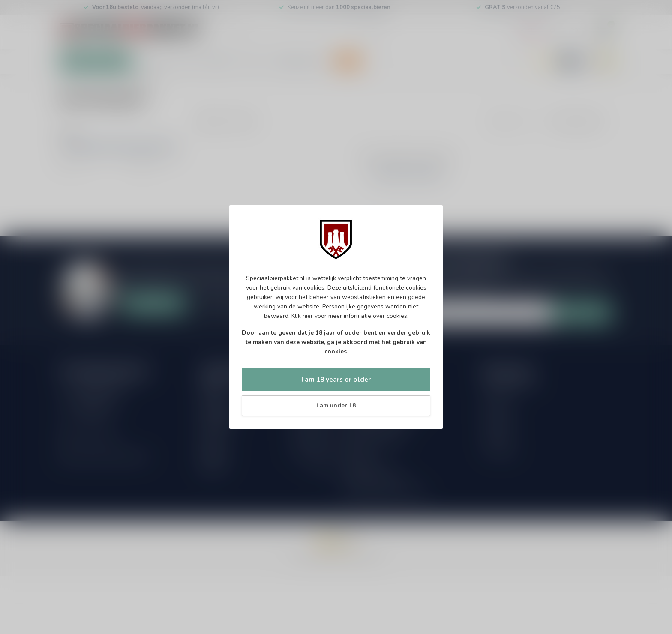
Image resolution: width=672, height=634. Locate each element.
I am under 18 (336, 405)
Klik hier (302, 316)
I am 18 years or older (336, 379)
